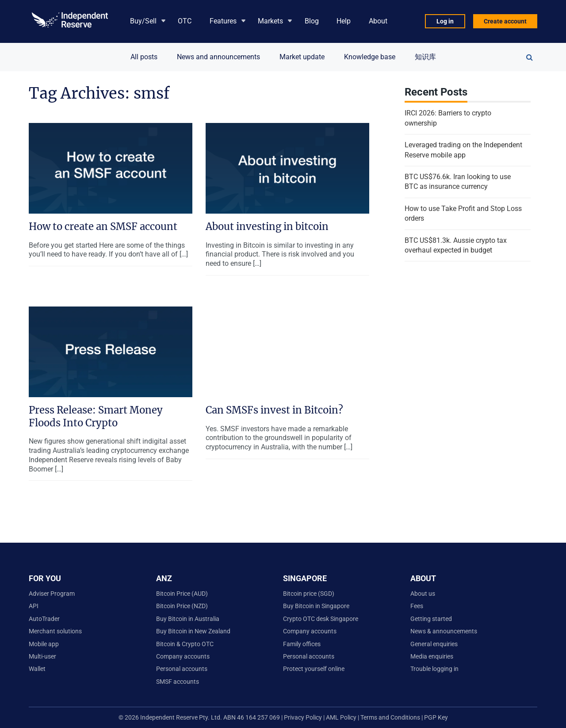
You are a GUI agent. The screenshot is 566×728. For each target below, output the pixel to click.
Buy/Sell (143, 21)
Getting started (431, 619)
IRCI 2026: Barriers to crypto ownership (448, 118)
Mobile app (44, 644)
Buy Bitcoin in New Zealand (193, 631)
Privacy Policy (302, 717)
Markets (270, 21)
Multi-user (42, 656)
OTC (185, 21)
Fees (417, 606)
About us (423, 594)
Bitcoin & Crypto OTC (185, 644)
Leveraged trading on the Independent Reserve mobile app (463, 150)
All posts (144, 57)
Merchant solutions (55, 631)
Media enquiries (432, 656)
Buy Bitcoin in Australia (188, 619)
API (34, 606)
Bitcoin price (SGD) (309, 594)
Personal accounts (182, 669)
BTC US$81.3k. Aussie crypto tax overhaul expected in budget (456, 245)
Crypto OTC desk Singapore (321, 619)
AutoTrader (44, 619)
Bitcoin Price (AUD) (182, 594)
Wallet (37, 669)
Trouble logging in (434, 669)
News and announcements (218, 57)
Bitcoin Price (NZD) (182, 606)
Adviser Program (52, 594)
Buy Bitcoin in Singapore (316, 606)
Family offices (302, 644)
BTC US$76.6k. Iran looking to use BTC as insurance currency (458, 182)
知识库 (425, 57)
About (378, 21)
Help (344, 21)
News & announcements (444, 631)
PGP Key (436, 717)
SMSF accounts (178, 682)
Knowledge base (370, 57)
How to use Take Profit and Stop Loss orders (463, 213)
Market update (302, 57)
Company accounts (183, 656)
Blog (312, 21)
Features (223, 21)
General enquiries (434, 644)
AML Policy (341, 717)
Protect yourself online (314, 669)
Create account (505, 21)
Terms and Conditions (391, 717)
